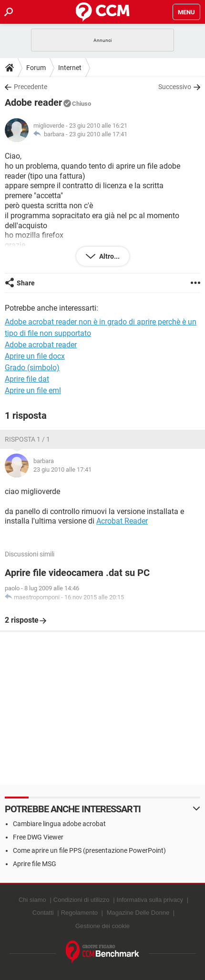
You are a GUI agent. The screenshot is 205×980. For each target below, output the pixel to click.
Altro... (109, 256)
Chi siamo (32, 900)
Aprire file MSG (35, 864)
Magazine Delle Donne (138, 913)
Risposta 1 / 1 (27, 439)
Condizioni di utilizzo (82, 900)
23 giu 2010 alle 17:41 (98, 134)
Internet (70, 68)
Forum (36, 68)
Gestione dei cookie (102, 926)
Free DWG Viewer (38, 837)
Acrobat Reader (122, 521)
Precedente (31, 87)
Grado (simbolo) (32, 368)
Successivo (175, 87)
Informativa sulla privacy (150, 900)
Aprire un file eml (33, 390)
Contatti (43, 913)
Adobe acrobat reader (41, 345)
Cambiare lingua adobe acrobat (59, 824)
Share (26, 283)
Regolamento (79, 913)
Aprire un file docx (35, 356)
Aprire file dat (27, 379)
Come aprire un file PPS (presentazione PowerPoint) (89, 850)
